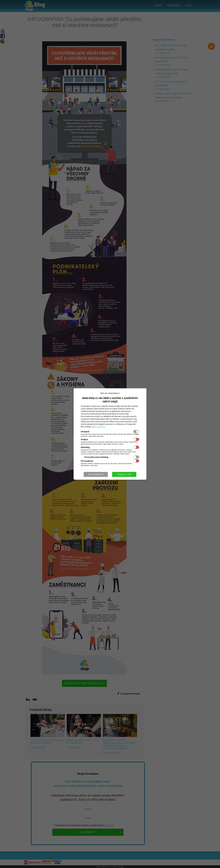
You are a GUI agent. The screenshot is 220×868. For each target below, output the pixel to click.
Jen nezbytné (96, 474)
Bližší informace (99, 427)
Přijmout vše (124, 474)
